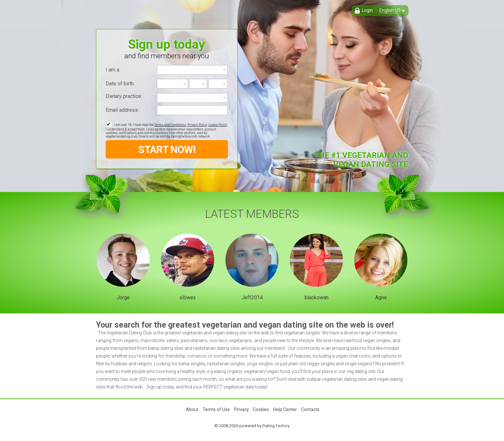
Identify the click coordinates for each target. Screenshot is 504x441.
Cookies (261, 409)
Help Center (285, 409)
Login (367, 10)
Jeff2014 (252, 297)
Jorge (123, 297)
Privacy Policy (197, 125)
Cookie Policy (218, 125)
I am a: (113, 70)
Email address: (122, 110)
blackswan (317, 297)
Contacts (310, 409)
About (192, 409)
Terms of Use (216, 409)
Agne (381, 297)
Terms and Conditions (170, 125)
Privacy (242, 409)
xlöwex (188, 297)
